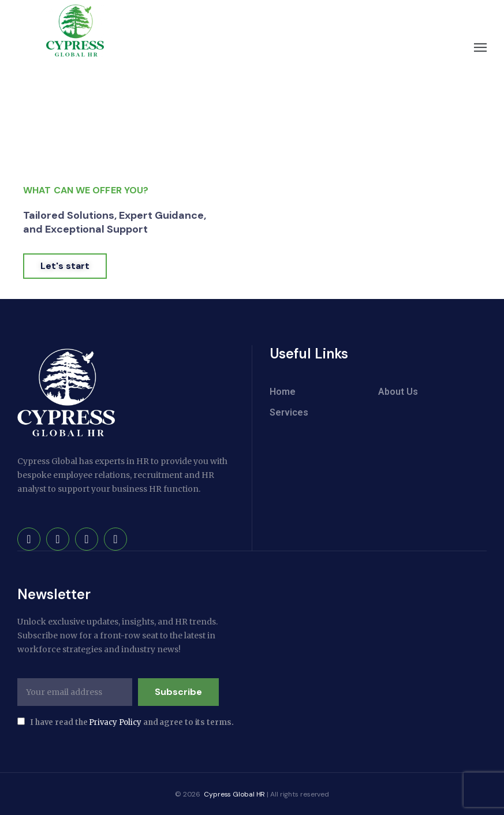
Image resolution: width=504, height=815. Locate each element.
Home (283, 392)
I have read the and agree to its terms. (126, 722)
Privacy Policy (115, 722)
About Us (398, 392)
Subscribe (178, 691)
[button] (481, 48)
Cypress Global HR (234, 794)
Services (289, 412)
